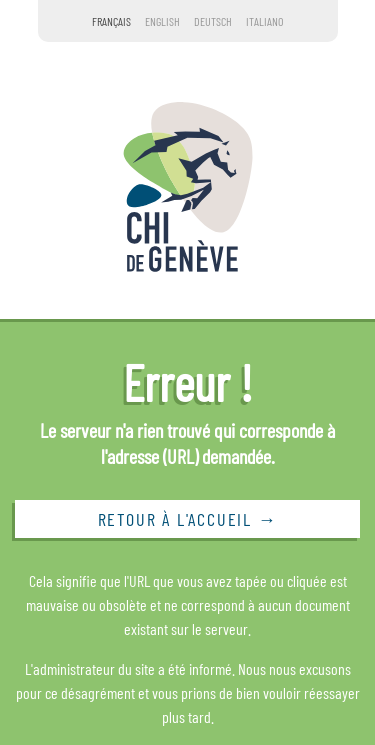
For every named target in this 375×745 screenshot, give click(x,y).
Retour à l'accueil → (188, 519)
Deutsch (213, 21)
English (162, 21)
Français (111, 21)
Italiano (264, 21)
